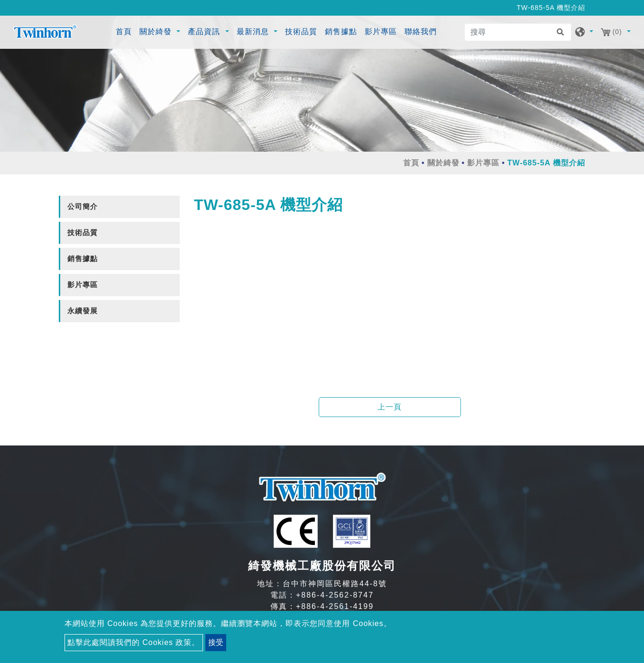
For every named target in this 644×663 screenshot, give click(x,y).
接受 (216, 642)
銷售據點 (341, 32)
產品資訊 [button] (205, 32)
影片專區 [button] (83, 285)
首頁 (125, 31)
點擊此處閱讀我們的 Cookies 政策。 (134, 642)
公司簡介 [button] (83, 206)
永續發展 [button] (83, 311)
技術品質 (301, 32)
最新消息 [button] (254, 32)
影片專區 (381, 32)
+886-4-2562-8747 (335, 595)
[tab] (119, 207)
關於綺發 (443, 163)
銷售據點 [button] (83, 259)
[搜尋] (518, 32)
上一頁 (390, 407)
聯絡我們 (421, 32)
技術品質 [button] (83, 232)
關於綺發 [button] (157, 32)
